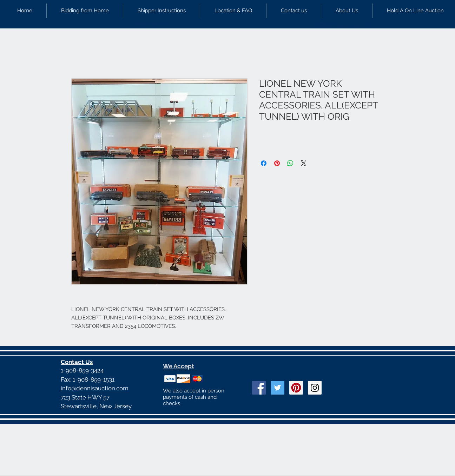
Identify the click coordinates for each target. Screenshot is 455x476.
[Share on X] (304, 163)
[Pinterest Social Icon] (296, 388)
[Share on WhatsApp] (290, 163)
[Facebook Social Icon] (259, 388)
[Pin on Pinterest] (277, 163)
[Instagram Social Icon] (315, 388)
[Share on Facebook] (264, 163)
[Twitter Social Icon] (278, 388)
